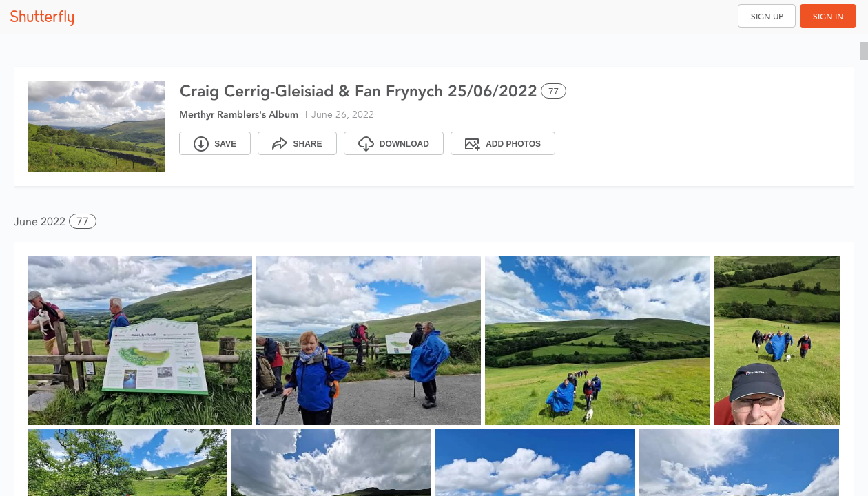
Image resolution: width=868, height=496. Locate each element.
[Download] (394, 143)
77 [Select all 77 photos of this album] (554, 91)
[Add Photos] (503, 143)
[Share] (297, 143)
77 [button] (83, 221)
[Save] (215, 143)
